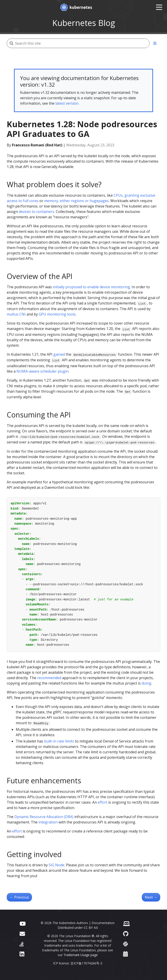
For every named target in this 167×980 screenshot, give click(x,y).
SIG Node (56, 865)
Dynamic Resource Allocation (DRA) (44, 817)
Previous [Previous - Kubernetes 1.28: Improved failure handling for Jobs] (19, 897)
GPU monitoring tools (57, 314)
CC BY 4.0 (91, 928)
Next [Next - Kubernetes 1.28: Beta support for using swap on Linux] (151, 897)
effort (103, 802)
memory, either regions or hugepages (76, 201)
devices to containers (36, 212)
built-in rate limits (59, 741)
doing (146, 683)
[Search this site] (82, 43)
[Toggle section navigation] (155, 43)
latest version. (67, 103)
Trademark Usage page (81, 955)
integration (48, 822)
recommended (49, 678)
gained (59, 354)
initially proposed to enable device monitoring (91, 287)
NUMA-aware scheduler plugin (42, 371)
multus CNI (16, 314)
